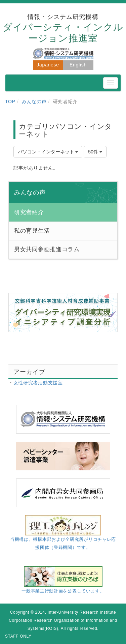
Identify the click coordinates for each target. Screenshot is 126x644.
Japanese (48, 65)
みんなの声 (34, 101)
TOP (10, 101)
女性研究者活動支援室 (38, 383)
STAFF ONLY (18, 636)
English (78, 65)
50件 (95, 152)
